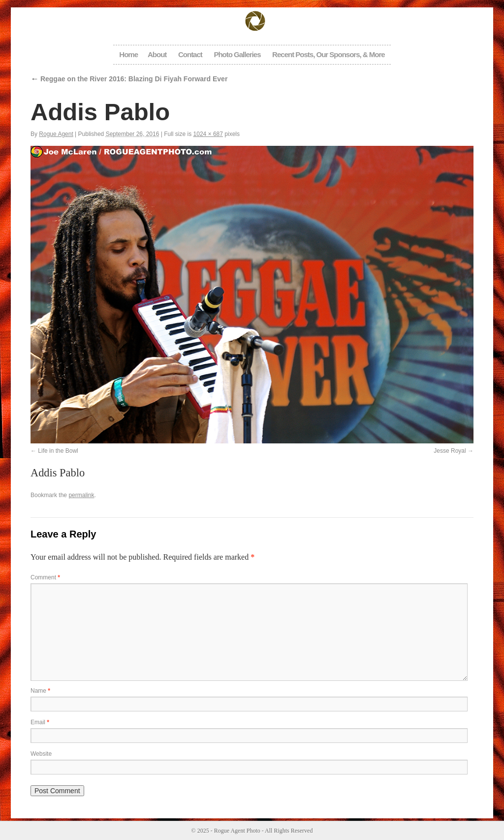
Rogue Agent (56, 134)
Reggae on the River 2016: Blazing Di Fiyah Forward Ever (129, 79)
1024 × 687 (208, 134)
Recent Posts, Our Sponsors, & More (329, 54)
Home (128, 54)
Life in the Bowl (58, 451)
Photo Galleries (237, 54)
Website (41, 754)
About (157, 54)
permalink (81, 495)
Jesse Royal (450, 451)
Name (40, 691)
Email (40, 722)
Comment (45, 577)
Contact (190, 54)
